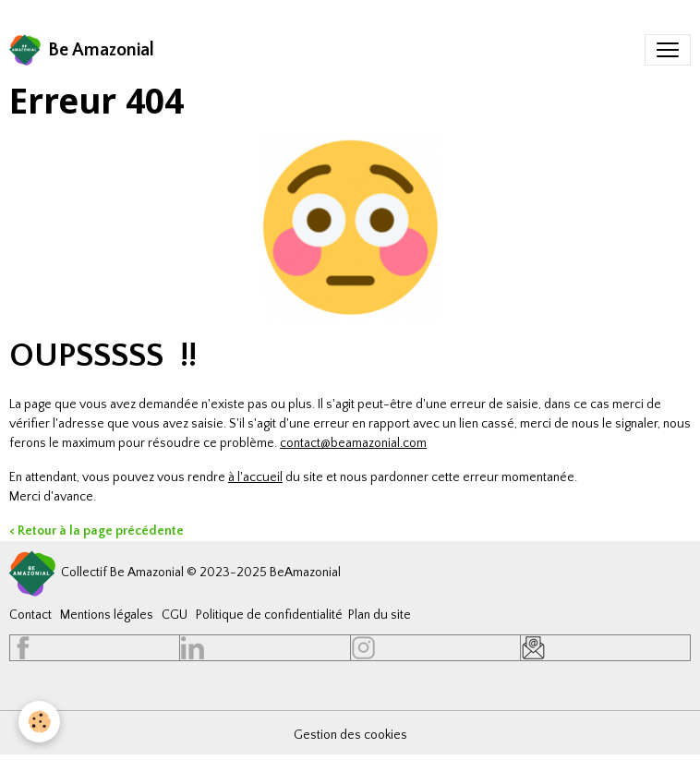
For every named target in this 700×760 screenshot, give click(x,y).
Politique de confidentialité (269, 615)
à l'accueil (255, 477)
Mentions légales (107, 615)
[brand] (82, 50)
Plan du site (380, 615)
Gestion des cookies (350, 735)
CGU (175, 615)
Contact (30, 615)
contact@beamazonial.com (353, 443)
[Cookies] (39, 722)
